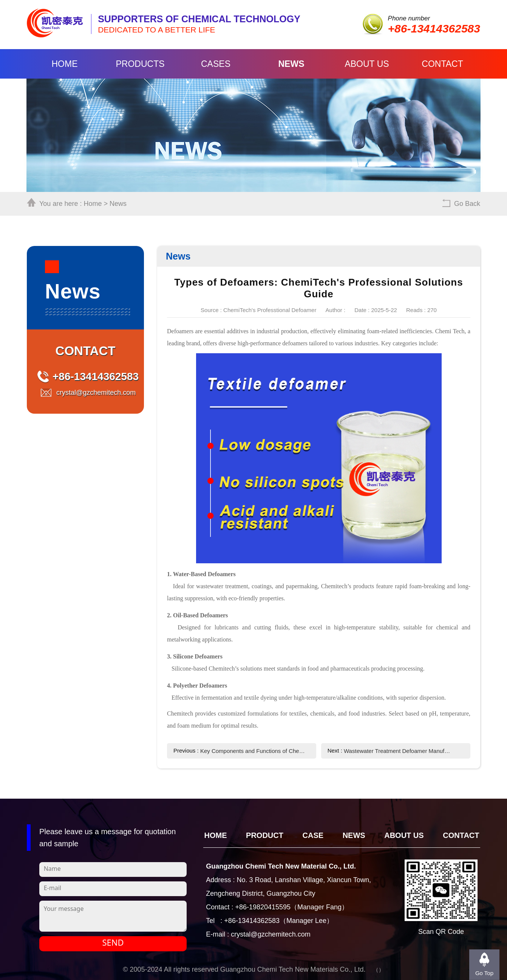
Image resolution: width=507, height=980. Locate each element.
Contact (442, 64)
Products (140, 64)
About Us (367, 64)
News (291, 64)
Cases (216, 64)
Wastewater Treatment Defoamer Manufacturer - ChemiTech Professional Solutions (397, 751)
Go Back (467, 204)
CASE (313, 835)
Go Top (484, 973)
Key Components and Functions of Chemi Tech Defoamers (254, 751)
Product (265, 835)
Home (65, 64)
